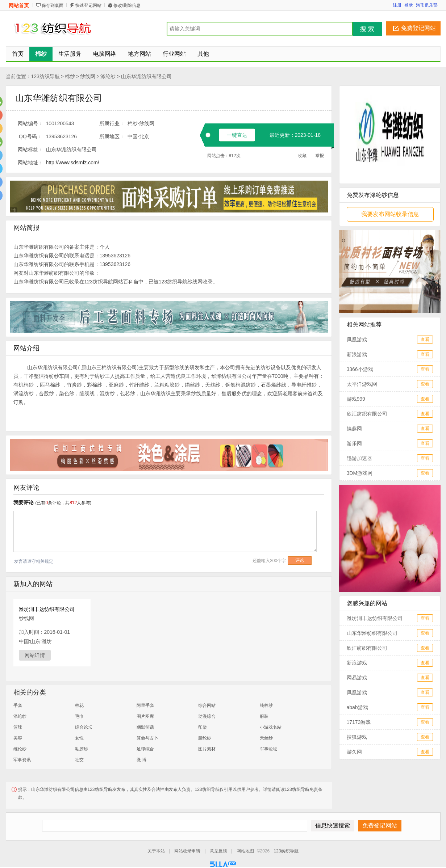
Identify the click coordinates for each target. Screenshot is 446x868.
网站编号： (30, 123)
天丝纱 (266, 738)
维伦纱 (20, 749)
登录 (409, 5)
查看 (425, 340)
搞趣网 (354, 429)
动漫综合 (207, 716)
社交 (79, 760)
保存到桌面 (53, 5)
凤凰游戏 (357, 340)
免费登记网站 (418, 28)
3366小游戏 (360, 369)
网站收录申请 (187, 851)
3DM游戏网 (360, 473)
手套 (18, 705)
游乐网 (354, 443)
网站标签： (30, 149)
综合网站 (207, 705)
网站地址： (30, 163)
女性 (79, 738)
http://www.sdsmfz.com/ (73, 163)
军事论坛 (268, 749)
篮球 (18, 727)
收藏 (302, 156)
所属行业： (112, 123)
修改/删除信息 (127, 5)
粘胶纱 (82, 749)
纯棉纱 (266, 705)
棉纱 (70, 76)
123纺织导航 (45, 76)
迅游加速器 (359, 458)
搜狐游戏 (357, 737)
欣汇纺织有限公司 (367, 414)
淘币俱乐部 (427, 5)
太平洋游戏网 (362, 384)
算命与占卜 (147, 738)
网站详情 (35, 655)
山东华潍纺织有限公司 (146, 76)
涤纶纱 (108, 76)
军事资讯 (22, 760)
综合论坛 (84, 727)
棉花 (79, 705)
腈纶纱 (205, 738)
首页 (18, 54)
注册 (397, 5)
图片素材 (207, 749)
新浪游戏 (357, 354)
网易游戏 (357, 678)
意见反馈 (218, 851)
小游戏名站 (271, 727)
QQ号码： (30, 136)
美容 (18, 738)
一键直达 (237, 135)
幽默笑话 (145, 727)
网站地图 (245, 851)
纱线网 (88, 76)
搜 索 (367, 29)
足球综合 (145, 749)
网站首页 (19, 5)
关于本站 (156, 851)
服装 (264, 716)
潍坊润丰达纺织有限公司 (47, 609)
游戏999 (356, 399)
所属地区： (112, 136)
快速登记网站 (88, 5)
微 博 (141, 760)
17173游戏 (359, 722)
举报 (320, 156)
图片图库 (145, 716)
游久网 (354, 752)
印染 (203, 727)
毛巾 (79, 716)
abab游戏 (357, 707)
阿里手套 (145, 705)
